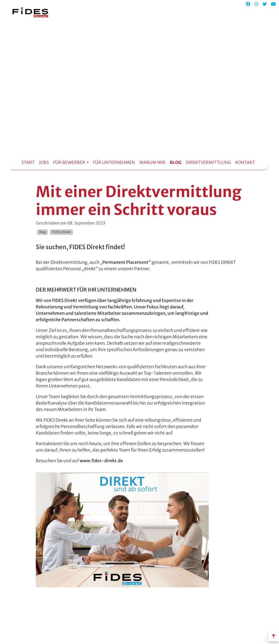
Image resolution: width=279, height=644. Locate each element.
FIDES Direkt (61, 232)
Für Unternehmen (114, 162)
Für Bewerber (69, 162)
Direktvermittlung (208, 162)
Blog (176, 162)
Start (28, 162)
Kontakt (245, 162)
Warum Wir (152, 162)
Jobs (44, 162)
